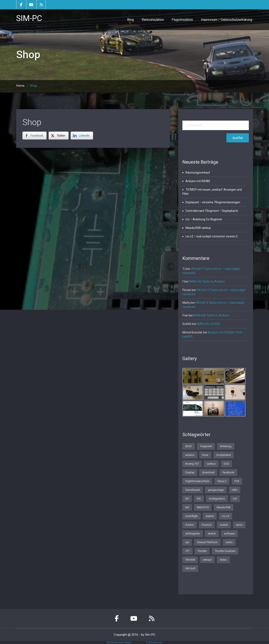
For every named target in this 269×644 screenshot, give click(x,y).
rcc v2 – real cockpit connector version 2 (212, 236)
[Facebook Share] (34, 136)
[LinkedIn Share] (82, 136)
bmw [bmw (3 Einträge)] (205, 455)
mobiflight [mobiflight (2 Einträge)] (192, 516)
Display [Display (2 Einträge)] (190, 472)
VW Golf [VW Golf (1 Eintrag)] (190, 568)
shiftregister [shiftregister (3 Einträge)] (193, 534)
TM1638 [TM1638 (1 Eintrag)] (190, 560)
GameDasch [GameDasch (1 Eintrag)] (193, 490)
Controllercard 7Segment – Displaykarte (212, 211)
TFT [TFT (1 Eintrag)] (187, 551)
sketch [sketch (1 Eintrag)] (212, 534)
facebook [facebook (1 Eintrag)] (228, 472)
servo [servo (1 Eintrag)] (239, 525)
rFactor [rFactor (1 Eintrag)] (190, 525)
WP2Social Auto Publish (119, 642)
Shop (32, 122)
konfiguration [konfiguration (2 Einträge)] (217, 499)
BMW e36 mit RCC (208, 324)
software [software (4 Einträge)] (229, 534)
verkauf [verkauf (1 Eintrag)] (207, 560)
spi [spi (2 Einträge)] (187, 542)
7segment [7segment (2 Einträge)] (206, 446)
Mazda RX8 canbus (198, 228)
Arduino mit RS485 (198, 181)
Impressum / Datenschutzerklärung (227, 20)
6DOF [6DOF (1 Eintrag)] (189, 446)
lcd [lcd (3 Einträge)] (235, 499)
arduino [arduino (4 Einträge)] (190, 455)
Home (20, 86)
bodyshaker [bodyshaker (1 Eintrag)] (224, 455)
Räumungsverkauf (198, 173)
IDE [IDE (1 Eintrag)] (199, 499)
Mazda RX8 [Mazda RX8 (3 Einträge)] (224, 507)
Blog (130, 20)
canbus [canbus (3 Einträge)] (211, 464)
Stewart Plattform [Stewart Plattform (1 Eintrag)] (207, 542)
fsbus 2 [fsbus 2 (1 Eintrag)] (222, 481)
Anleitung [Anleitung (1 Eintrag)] (226, 446)
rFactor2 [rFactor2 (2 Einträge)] (207, 525)
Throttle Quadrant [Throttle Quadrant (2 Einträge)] (225, 551)
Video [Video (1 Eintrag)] (223, 560)
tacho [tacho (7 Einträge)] (229, 542)
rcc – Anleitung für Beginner (204, 219)
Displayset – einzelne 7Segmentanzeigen (213, 202)
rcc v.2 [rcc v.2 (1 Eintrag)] (226, 516)
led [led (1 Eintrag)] (187, 507)
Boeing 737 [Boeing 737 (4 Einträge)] (192, 464)
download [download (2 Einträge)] (208, 472)
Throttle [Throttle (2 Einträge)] (202, 551)
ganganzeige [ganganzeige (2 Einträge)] (216, 490)
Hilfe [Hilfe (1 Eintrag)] (235, 490)
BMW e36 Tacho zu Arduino (207, 281)
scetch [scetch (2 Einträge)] (224, 525)
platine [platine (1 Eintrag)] (210, 516)
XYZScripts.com (154, 642)
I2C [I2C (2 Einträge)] (187, 499)
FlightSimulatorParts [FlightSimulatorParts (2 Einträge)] (197, 481)
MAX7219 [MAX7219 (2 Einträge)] (203, 507)
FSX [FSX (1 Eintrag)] (237, 481)
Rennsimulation (153, 20)
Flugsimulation (182, 20)
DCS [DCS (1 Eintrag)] (226, 464)
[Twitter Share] (59, 136)
